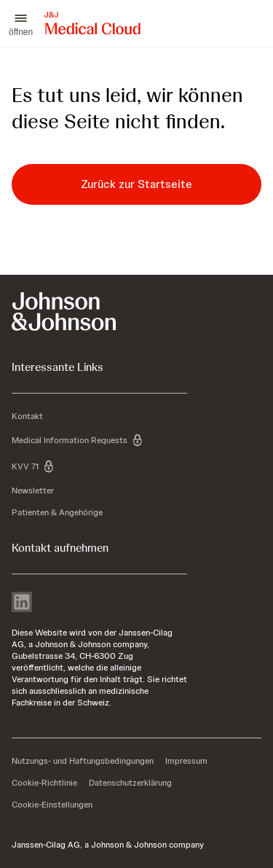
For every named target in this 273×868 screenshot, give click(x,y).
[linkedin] (22, 603)
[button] (21, 23)
